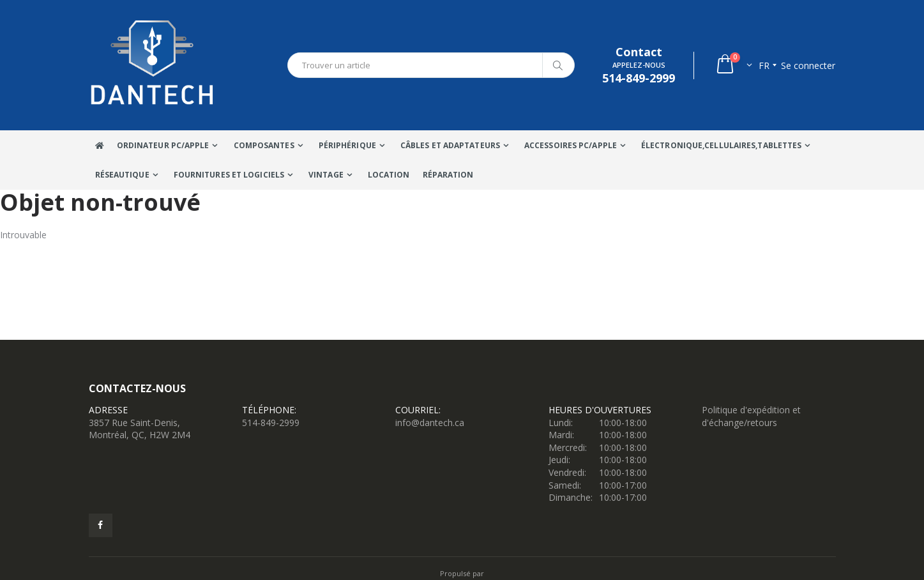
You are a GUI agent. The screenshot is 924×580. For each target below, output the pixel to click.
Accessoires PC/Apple (571, 145)
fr (764, 65)
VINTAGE (326, 175)
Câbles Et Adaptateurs (450, 145)
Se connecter (808, 65)
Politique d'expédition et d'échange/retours (751, 416)
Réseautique (122, 175)
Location (389, 175)
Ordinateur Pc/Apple (163, 145)
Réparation (448, 175)
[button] (733, 65)
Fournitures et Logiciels (229, 175)
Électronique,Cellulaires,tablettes (721, 145)
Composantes (264, 145)
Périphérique (347, 145)
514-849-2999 (271, 423)
